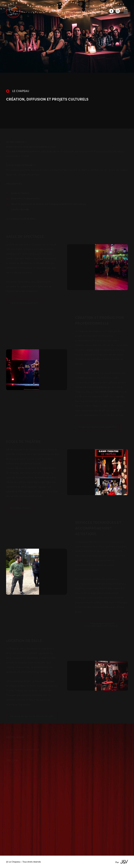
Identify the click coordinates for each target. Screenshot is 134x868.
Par (122, 862)
